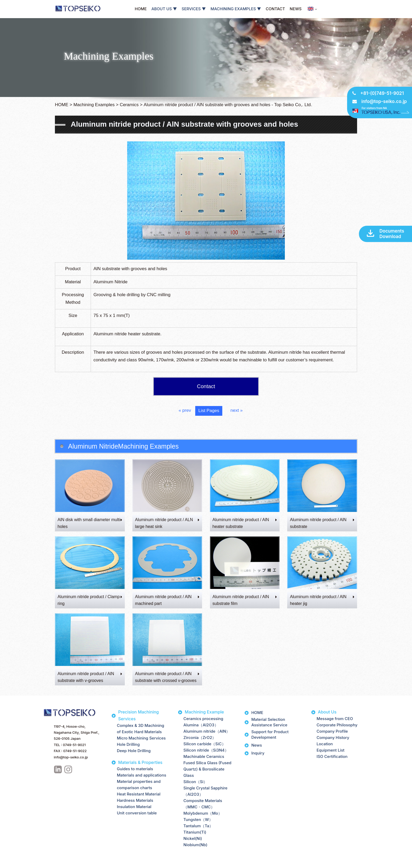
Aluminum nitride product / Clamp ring (90, 600)
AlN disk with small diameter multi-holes (90, 523)
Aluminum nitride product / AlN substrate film (245, 600)
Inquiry (258, 753)
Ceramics (129, 105)
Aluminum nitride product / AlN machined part (167, 600)
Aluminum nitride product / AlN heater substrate (245, 523)
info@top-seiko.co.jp (384, 101)
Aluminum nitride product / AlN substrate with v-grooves (90, 677)
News (256, 745)
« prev (185, 410)
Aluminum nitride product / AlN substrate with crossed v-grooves (167, 677)
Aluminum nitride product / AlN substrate (322, 523)
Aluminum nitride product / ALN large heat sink (167, 523)
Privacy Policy (16, 863)
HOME (141, 9)
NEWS (296, 9)
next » (236, 410)
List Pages (209, 411)
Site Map (41, 863)
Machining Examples (94, 105)
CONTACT (275, 9)
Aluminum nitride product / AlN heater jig (322, 600)
